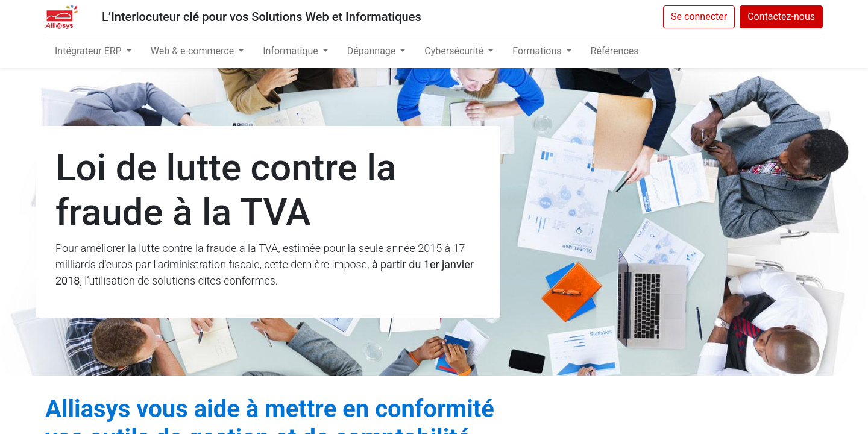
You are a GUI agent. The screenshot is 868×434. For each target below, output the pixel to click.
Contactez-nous (781, 17)
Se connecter (699, 17)
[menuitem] (615, 51)
